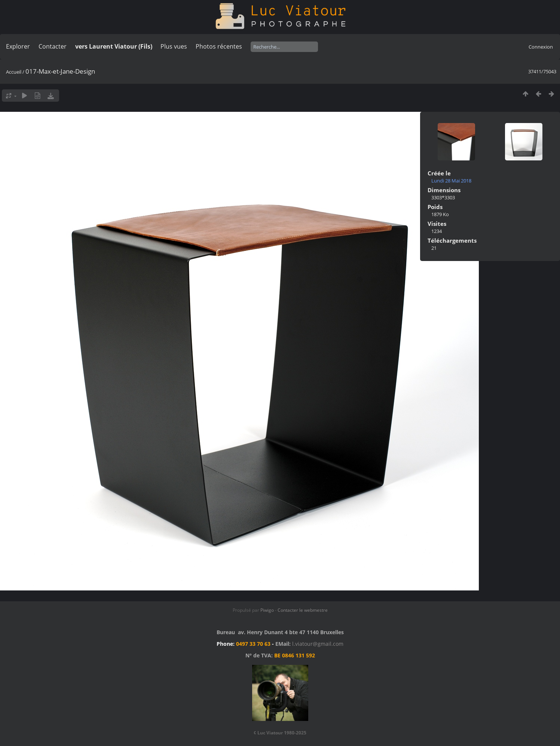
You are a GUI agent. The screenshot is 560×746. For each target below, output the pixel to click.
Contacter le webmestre (303, 610)
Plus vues (174, 46)
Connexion (541, 47)
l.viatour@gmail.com (318, 644)
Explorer (18, 46)
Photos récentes (219, 46)
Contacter (53, 46)
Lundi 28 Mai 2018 (451, 181)
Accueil (14, 72)
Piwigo (267, 610)
